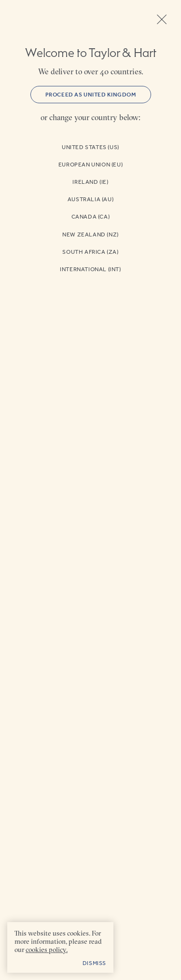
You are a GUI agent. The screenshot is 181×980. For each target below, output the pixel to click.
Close (162, 19)
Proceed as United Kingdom (91, 95)
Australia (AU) (90, 199)
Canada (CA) (91, 217)
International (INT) (90, 269)
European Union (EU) (90, 165)
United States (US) (90, 147)
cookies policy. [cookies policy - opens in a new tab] (47, 950)
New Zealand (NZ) (90, 235)
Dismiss (94, 963)
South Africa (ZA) (90, 252)
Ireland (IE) (90, 182)
